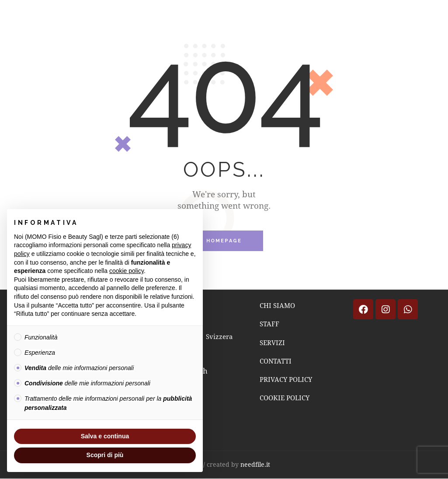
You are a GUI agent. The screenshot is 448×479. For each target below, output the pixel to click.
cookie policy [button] (127, 271)
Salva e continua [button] (105, 436)
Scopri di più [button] (105, 455)
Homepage (224, 241)
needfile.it (255, 464)
